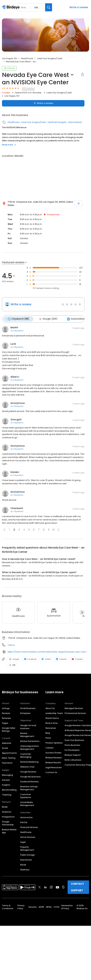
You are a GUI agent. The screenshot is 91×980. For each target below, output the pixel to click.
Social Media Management (27, 804)
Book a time (52, 723)
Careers (50, 748)
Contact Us (51, 772)
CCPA (56, 907)
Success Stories (53, 753)
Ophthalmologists (57, 122)
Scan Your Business (74, 740)
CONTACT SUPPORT (77, 887)
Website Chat (27, 767)
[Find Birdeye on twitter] (40, 887)
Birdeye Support (73, 755)
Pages (5, 723)
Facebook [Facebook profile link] (30, 659)
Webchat (7, 743)
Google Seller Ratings (9, 729)
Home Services (28, 837)
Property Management (27, 848)
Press (48, 738)
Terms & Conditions (8, 907)
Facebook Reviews (29, 782)
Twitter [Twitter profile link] (46, 659)
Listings (6, 708)
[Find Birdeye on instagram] (51, 887)
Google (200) (48, 319)
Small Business (28, 708)
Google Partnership (8, 823)
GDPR (41, 907)
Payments (7, 763)
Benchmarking (9, 790)
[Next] (82, 612)
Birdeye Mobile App (9, 831)
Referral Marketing (29, 762)
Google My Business (30, 777)
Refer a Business (73, 760)
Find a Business (72, 745)
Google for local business (28, 727)
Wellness (25, 870)
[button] (4, 530)
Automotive (26, 817)
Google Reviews (28, 772)
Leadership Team (54, 713)
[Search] (49, 7)
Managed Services (74, 708)
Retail (23, 865)
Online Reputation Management (30, 748)
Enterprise (25, 713)
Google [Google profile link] (14, 659)
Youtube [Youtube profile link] (77, 659)
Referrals (6, 718)
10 (54, 530)
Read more (9, 145)
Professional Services (75, 713)
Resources (51, 728)
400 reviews (28, 88)
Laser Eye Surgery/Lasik (50, 58)
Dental (24, 822)
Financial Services (29, 827)
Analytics (7, 812)
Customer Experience (26, 796)
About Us (50, 708)
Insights (6, 785)
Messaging (7, 775)
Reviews (6, 713)
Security (33, 907)
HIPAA (49, 907)
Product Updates (54, 743)
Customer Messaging (26, 755)
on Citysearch (17, 330)
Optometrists (75, 122)
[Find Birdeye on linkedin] (45, 887)
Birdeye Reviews (54, 758)
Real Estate (26, 860)
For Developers (72, 750)
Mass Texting (9, 758)
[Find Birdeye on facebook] (34, 887)
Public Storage (27, 855)
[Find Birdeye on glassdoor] (63, 887)
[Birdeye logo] (11, 7)
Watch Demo (52, 718)
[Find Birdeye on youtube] (57, 887)
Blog (48, 733)
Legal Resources (54, 767)
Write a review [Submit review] (43, 103)
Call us (11, 645)
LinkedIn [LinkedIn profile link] (61, 659)
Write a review (79, 7)
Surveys (6, 780)
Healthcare (27, 58)
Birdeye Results (53, 763)
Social (5, 748)
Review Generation (30, 741)
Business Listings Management (29, 788)
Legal (23, 842)
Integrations (8, 817)
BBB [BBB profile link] (12, 665)
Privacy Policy (21, 907)
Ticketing (7, 795)
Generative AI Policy (67, 907)
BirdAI (5, 807)
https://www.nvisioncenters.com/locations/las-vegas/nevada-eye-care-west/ (48, 652)
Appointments (9, 753)
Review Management (27, 735)
